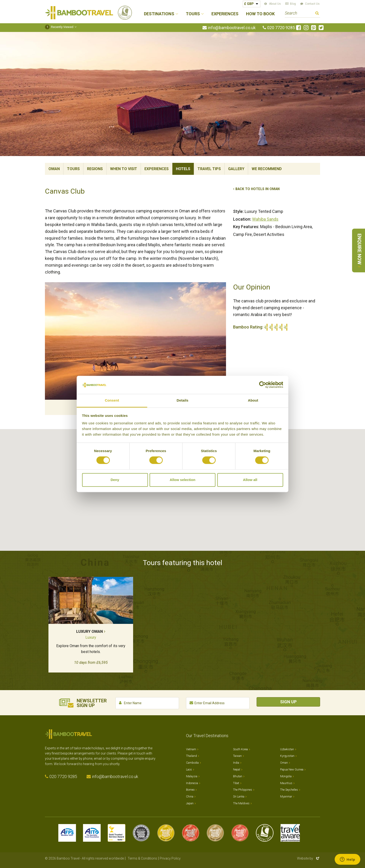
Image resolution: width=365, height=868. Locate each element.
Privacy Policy (170, 858)
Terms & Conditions (142, 858)
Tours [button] (193, 14)
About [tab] (253, 400)
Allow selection (182, 480)
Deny (115, 480)
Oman (54, 169)
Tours (73, 169)
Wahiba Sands (265, 219)
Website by (309, 858)
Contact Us (312, 4)
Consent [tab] (112, 400)
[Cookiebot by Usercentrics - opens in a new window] (263, 385)
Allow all (250, 480)
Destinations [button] (159, 14)
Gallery (236, 169)
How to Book (260, 14)
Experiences (225, 14)
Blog (293, 4)
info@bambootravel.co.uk (232, 28)
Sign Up (288, 702)
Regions (95, 169)
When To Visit (124, 169)
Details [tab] (182, 400)
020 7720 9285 (281, 28)
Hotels (183, 169)
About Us (275, 4)
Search (317, 14)
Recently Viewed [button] (59, 27)
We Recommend (267, 169)
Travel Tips (209, 169)
